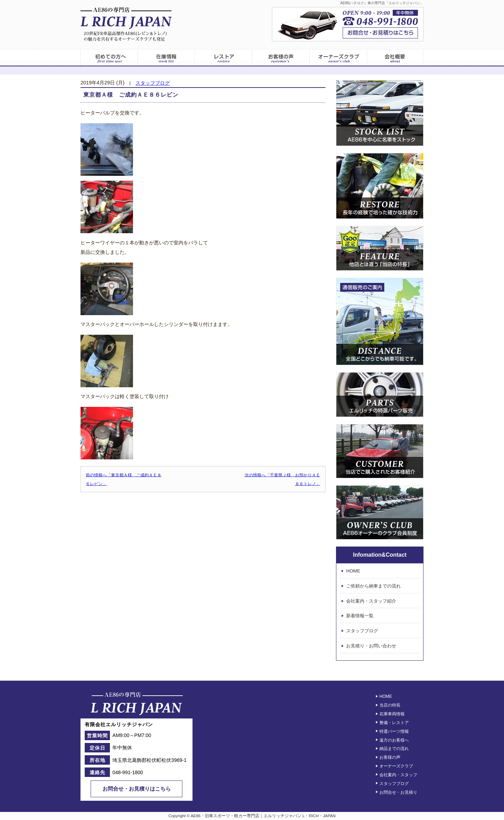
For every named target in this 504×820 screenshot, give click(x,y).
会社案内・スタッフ (398, 775)
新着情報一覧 (360, 616)
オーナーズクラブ (338, 58)
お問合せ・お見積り (398, 792)
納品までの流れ (394, 749)
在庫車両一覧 (166, 58)
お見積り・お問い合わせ (371, 646)
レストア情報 (224, 58)
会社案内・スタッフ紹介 (371, 601)
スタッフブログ (153, 83)
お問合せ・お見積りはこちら (137, 789)
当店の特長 (390, 705)
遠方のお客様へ (394, 740)
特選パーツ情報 (394, 731)
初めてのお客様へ (109, 58)
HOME (353, 571)
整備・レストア (394, 723)
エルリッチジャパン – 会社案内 (395, 58)
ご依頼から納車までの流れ (373, 586)
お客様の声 (281, 58)
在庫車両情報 (392, 714)
